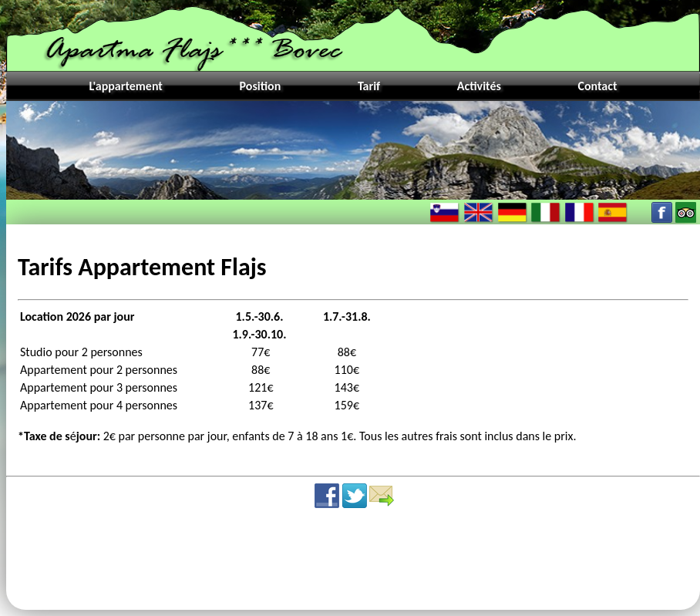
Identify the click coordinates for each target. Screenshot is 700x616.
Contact (597, 86)
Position (261, 86)
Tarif (369, 86)
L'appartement (125, 86)
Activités (479, 86)
